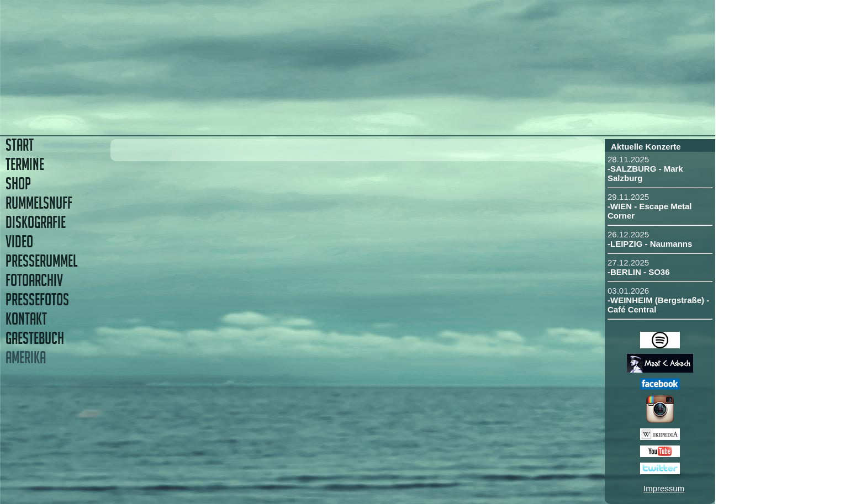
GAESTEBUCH (35, 338)
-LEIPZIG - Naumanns (650, 244)
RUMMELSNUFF (39, 203)
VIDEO (19, 242)
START (20, 145)
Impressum (664, 488)
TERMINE (25, 164)
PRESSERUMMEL (41, 261)
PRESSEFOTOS (37, 299)
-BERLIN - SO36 (639, 272)
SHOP (18, 184)
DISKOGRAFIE (36, 222)
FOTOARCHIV (34, 280)
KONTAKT (26, 319)
